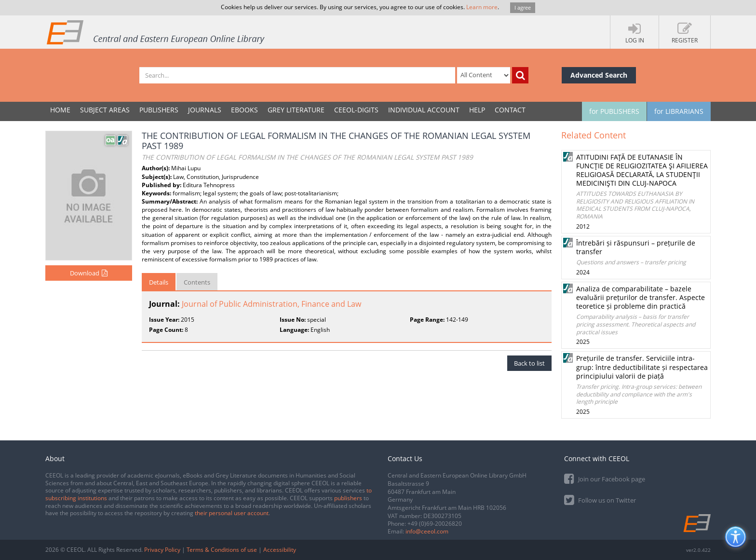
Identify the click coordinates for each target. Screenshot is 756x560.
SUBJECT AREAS (105, 110)
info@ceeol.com (427, 531)
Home (60, 110)
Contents (197, 282)
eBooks (244, 110)
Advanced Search (599, 75)
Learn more (482, 7)
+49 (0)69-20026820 (435, 524)
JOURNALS (205, 110)
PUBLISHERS (159, 110)
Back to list (529, 363)
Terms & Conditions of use (222, 550)
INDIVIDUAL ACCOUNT (424, 110)
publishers (348, 498)
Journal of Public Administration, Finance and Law (271, 304)
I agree (523, 7)
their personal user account (232, 513)
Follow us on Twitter (600, 499)
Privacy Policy (162, 550)
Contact (510, 110)
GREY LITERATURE (296, 110)
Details (159, 282)
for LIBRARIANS (679, 111)
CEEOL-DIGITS (356, 110)
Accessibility (280, 550)
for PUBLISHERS (614, 111)
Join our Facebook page (605, 478)
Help (477, 110)
